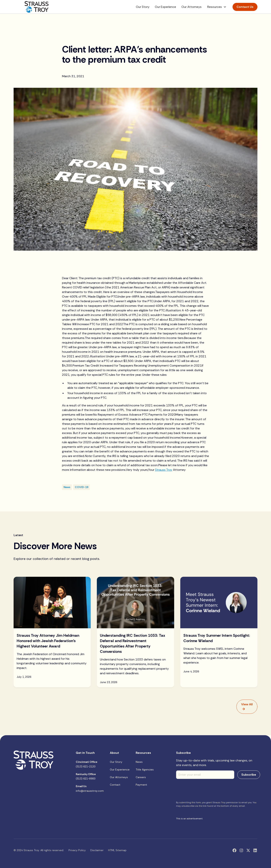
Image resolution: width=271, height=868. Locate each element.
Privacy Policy (77, 850)
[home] (37, 7)
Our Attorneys (191, 7)
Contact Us (245, 7)
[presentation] (205, 789)
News (139, 762)
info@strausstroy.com (90, 788)
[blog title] (52, 651)
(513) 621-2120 (87, 764)
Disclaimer (97, 850)
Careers (141, 777)
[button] (217, 7)
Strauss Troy (164, 470)
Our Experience (165, 7)
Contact (115, 785)
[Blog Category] (67, 487)
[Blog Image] (52, 603)
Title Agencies (145, 770)
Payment (141, 785)
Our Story (143, 7)
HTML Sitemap (117, 850)
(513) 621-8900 (86, 776)
